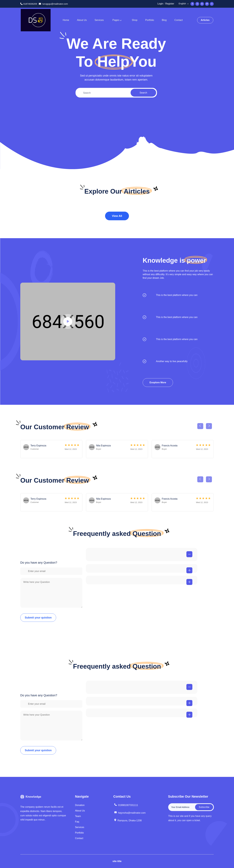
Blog (164, 20)
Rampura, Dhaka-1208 (128, 823)
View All (117, 216)
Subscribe (207, 807)
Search (143, 94)
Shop (135, 20)
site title (117, 861)
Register (170, 4)
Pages (116, 20)
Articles (205, 20)
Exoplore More (158, 382)
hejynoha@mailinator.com (130, 815)
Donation (80, 805)
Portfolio (150, 20)
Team (78, 816)
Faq (77, 822)
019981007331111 (126, 807)
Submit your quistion (38, 618)
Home (66, 20)
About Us (82, 20)
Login (160, 4)
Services (99, 20)
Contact (179, 20)
